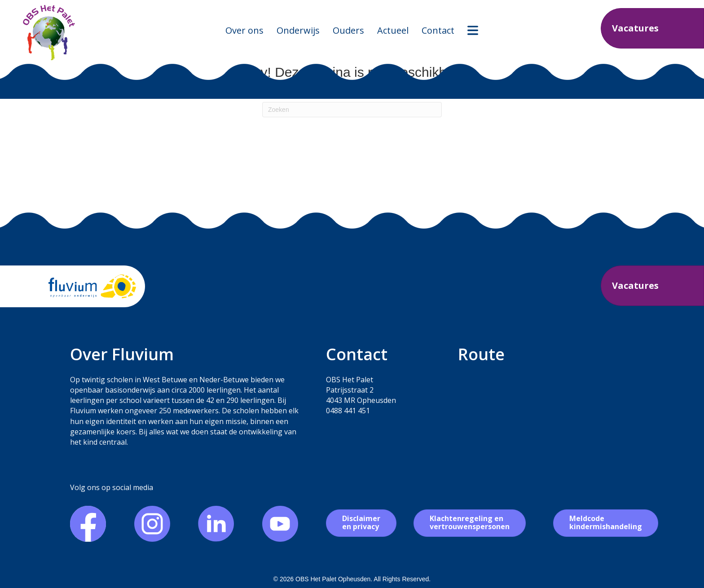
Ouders (348, 30)
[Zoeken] (352, 110)
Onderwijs (298, 30)
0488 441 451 (348, 411)
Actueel (393, 30)
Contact (438, 30)
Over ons (244, 30)
